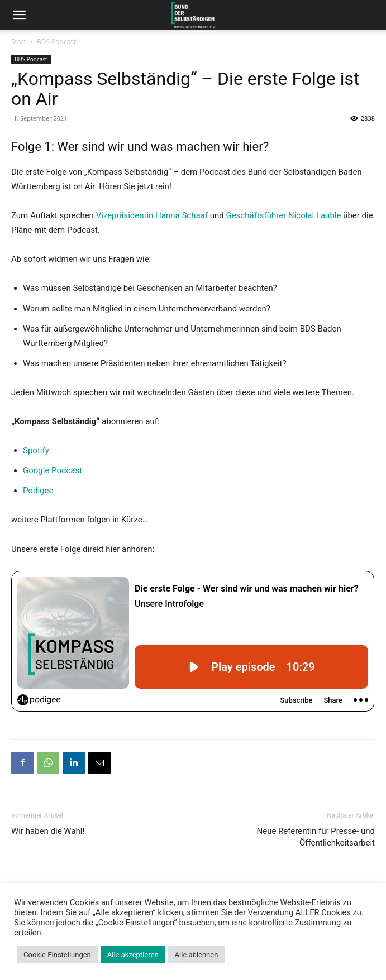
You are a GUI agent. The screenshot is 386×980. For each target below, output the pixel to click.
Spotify (36, 450)
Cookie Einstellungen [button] (57, 955)
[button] (19, 15)
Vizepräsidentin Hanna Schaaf (152, 215)
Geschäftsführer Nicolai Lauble (283, 215)
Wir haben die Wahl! (48, 831)
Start (19, 42)
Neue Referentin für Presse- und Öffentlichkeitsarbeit (316, 837)
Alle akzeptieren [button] (133, 955)
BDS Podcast (56, 42)
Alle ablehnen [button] (197, 955)
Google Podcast (53, 470)
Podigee (38, 491)
